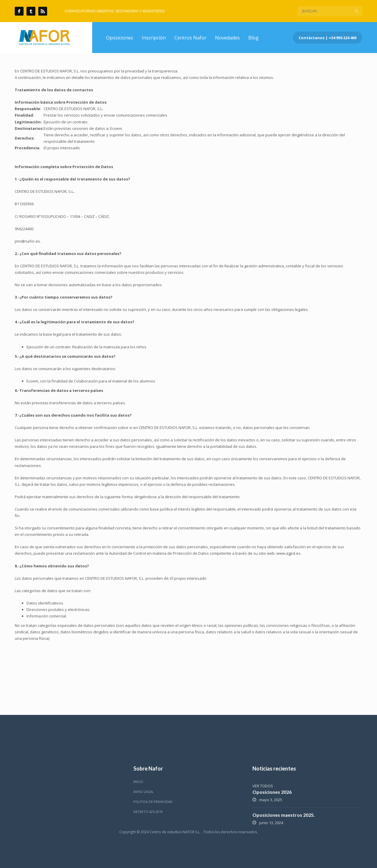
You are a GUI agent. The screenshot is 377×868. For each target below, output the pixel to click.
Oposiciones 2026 (272, 792)
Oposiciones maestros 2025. (284, 815)
